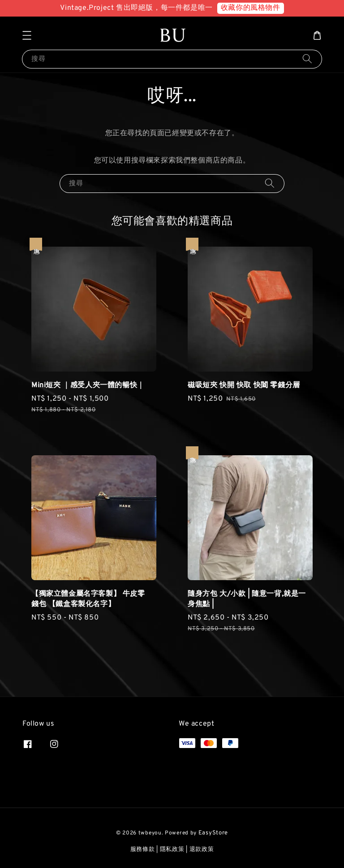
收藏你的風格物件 (251, 8)
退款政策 (202, 850)
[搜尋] (307, 59)
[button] (27, 35)
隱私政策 (172, 850)
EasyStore (213, 833)
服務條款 (143, 850)
